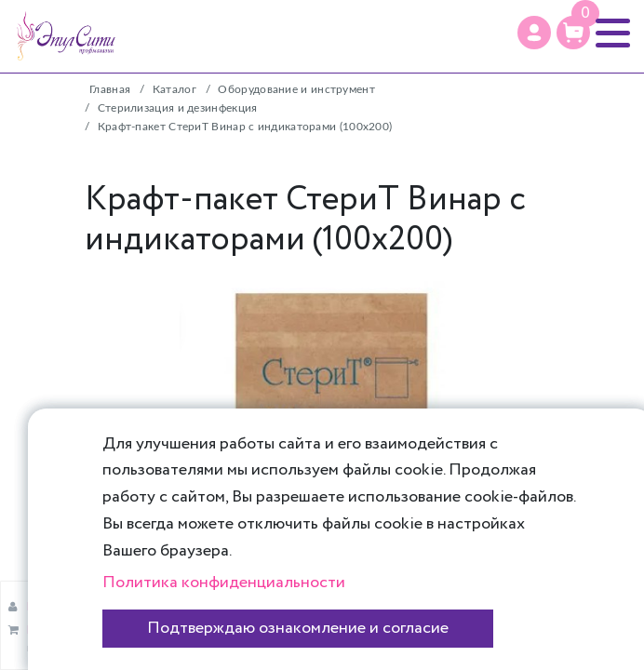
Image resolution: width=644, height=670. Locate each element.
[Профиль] (534, 33)
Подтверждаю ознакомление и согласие (298, 628)
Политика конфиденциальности (224, 583)
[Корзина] (573, 33)
